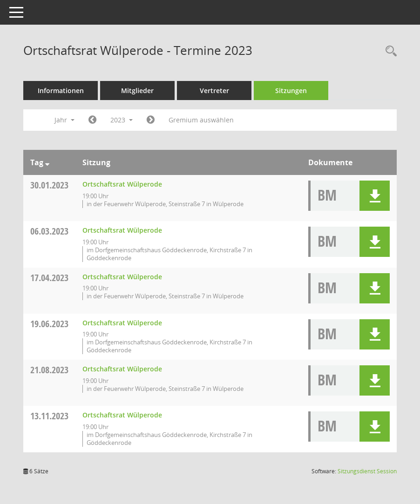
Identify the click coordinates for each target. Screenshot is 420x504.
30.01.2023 (49, 185)
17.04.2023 (49, 278)
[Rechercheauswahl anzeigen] (389, 51)
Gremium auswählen (201, 120)
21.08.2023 (49, 370)
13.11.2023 (49, 416)
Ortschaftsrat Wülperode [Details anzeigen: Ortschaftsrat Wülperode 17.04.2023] (122, 277)
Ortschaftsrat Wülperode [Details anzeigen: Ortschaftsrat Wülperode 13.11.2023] (122, 415)
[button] (375, 196)
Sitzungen (291, 91)
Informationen (61, 91)
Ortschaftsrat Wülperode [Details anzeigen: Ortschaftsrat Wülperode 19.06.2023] (122, 323)
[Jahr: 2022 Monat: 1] (92, 120)
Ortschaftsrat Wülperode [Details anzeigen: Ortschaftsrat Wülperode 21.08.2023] (122, 369)
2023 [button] (122, 120)
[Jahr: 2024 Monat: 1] (151, 120)
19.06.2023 (49, 324)
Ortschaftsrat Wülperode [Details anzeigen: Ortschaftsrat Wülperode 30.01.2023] (122, 184)
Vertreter (214, 91)
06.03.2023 (49, 231)
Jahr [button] (64, 120)
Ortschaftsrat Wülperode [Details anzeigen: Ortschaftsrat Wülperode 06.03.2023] (122, 230)
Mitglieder (137, 91)
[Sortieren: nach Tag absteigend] (47, 162)
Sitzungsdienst (367, 471)
